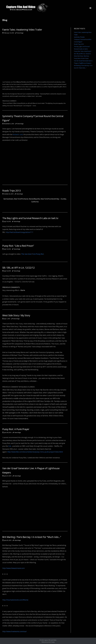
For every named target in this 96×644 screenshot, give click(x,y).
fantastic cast (18, 134)
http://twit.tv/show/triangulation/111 (19, 232)
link (10, 446)
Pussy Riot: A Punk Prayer (16, 429)
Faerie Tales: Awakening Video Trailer (22, 30)
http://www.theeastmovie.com (13, 568)
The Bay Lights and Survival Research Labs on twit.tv (31, 218)
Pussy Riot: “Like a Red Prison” (18, 245)
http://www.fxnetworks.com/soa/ (14, 631)
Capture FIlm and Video (50, 640)
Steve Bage (20, 33)
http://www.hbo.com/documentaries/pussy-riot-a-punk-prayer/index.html (35, 452)
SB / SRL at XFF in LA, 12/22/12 (19, 267)
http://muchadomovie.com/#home (15, 599)
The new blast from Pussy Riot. (33, 254)
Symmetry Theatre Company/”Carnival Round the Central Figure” (83, 39)
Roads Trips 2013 (12, 190)
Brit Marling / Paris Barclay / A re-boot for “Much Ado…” (32, 537)
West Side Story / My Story (16, 315)
